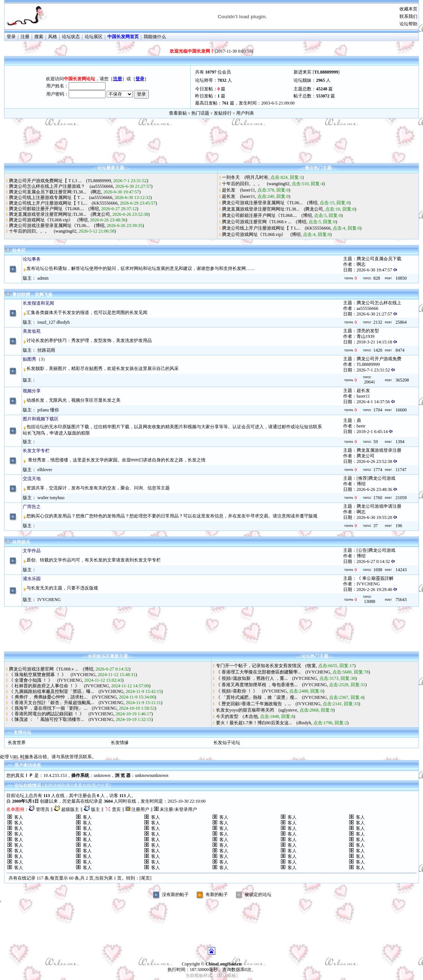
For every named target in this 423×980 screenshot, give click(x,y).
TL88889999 (99, 181)
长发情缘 (120, 743)
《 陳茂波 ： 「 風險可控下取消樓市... (46, 719)
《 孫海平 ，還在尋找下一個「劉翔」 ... (48, 708)
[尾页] (145, 878)
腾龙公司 (101, 214)
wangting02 (66, 231)
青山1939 (366, 336)
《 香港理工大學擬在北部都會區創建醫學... (258, 672)
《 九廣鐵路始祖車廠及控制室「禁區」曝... (51, 691)
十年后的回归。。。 (29, 231)
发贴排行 (223, 113)
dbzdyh (63, 322)
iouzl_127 (46, 322)
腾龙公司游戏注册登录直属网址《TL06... (49, 225)
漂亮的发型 (368, 331)
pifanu (43, 410)
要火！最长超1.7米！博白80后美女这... (254, 723)
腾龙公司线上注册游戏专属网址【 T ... (47, 197)
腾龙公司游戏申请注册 (379, 506)
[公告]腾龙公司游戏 (376, 550)
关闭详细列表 (57, 785)
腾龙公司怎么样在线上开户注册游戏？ (47, 186)
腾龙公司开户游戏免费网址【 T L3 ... (45, 181)
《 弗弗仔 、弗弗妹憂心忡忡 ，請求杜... (48, 697)
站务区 (19, 251)
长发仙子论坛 (227, 743)
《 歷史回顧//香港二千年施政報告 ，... (254, 704)
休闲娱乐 (21, 542)
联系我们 (408, 16)
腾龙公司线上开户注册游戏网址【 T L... (48, 203)
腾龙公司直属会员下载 (379, 259)
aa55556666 (102, 186)
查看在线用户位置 (91, 785)
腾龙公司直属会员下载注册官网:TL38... (48, 192)
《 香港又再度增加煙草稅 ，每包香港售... (257, 685)
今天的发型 (227, 716)
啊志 (97, 192)
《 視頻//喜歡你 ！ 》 (237, 691)
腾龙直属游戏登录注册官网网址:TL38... (48, 214)
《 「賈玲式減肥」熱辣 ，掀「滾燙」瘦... (257, 697)
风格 (53, 37)
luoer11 (248, 190)
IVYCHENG (368, 584)
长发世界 (17, 743)
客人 (19, 817)
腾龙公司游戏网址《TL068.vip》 (41, 220)
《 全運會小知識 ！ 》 (31, 680)
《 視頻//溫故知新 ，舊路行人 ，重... (252, 678)
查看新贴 (178, 113)
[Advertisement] (211, 146)
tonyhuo (57, 498)
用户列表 (245, 113)
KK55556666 (105, 203)
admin (43, 278)
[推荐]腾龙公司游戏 (376, 478)
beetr (361, 426)
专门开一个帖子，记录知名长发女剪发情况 (258, 666)
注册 (25, 37)
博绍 (94, 209)
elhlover (45, 470)
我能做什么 (155, 37)
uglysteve (289, 710)
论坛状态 (71, 37)
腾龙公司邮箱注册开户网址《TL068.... (46, 209)
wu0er (43, 498)
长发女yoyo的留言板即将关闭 (245, 710)
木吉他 (251, 716)
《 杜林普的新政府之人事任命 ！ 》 (44, 686)
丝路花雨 (46, 350)
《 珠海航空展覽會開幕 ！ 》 (37, 675)
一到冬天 (231, 177)
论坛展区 (94, 37)
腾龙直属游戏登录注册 (379, 450)
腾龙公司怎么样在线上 (379, 303)
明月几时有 (257, 177)
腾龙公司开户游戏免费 (379, 359)
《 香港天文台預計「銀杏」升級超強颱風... (51, 703)
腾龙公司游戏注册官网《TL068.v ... (257, 222)
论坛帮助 (408, 24)
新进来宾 (303, 72)
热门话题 (200, 113)
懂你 (54, 410)
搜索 (39, 37)
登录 (11, 37)
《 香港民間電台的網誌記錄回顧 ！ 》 (46, 714)
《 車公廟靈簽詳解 (375, 578)
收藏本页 (408, 9)
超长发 (229, 190)
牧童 (311, 666)
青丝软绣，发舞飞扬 (32, 295)
